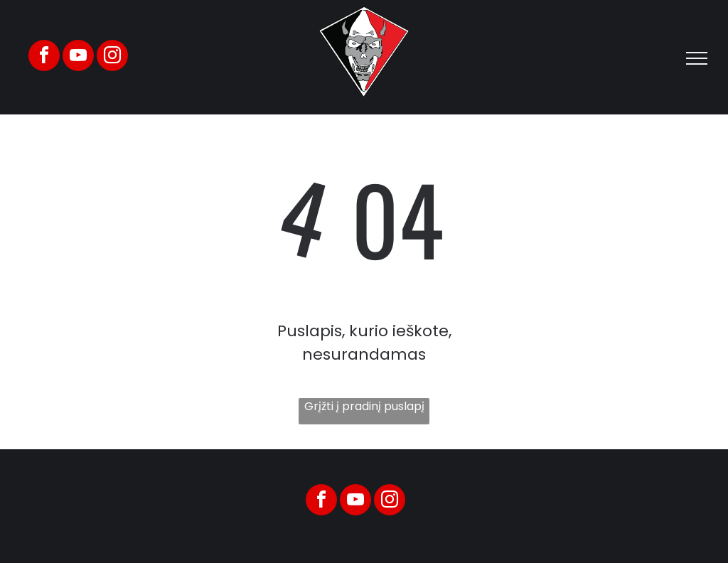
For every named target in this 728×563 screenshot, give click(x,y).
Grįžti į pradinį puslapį (364, 406)
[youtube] (78, 57)
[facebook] (44, 57)
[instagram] (112, 57)
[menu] (697, 58)
